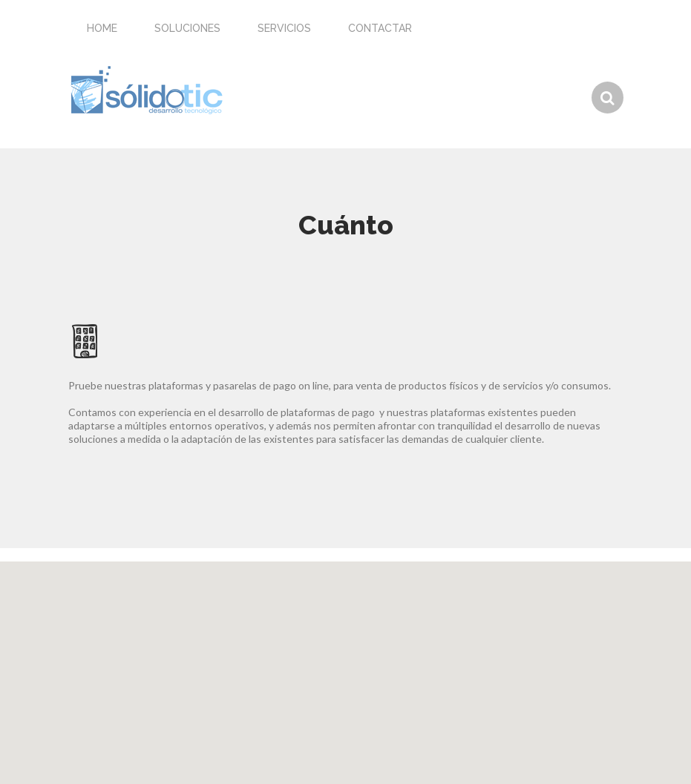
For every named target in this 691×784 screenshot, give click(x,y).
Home (102, 28)
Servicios (284, 28)
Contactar (380, 28)
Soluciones (187, 28)
